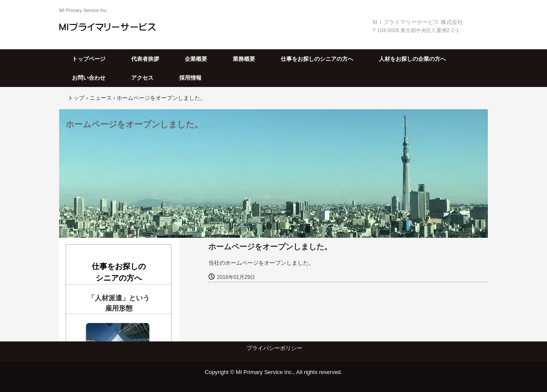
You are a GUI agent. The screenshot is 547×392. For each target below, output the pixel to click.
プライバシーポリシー (274, 348)
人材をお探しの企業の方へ (412, 59)
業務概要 (244, 59)
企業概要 (196, 59)
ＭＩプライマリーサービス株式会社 (114, 27)
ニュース (101, 98)
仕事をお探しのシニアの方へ (317, 59)
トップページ (89, 59)
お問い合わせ (89, 78)
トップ (76, 98)
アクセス (142, 78)
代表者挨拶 (145, 59)
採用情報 (190, 78)
